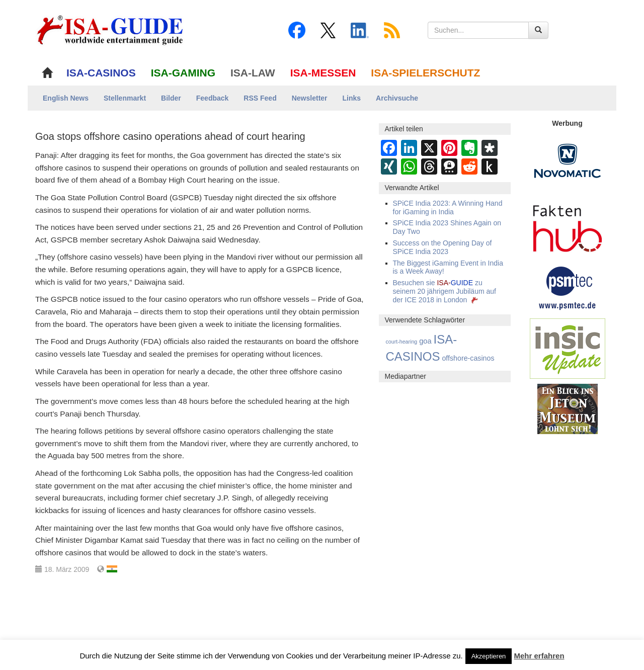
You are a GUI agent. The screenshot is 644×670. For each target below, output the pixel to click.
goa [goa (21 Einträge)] (425, 341)
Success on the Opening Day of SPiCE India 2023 (442, 247)
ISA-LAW (253, 73)
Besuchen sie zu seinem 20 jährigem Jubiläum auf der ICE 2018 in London (445, 291)
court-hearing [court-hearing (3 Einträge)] (402, 342)
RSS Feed (260, 98)
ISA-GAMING (183, 73)
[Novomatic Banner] (568, 160)
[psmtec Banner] (568, 287)
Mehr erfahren (539, 656)
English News (66, 98)
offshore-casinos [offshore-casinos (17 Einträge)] (468, 358)
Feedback (213, 98)
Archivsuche (397, 98)
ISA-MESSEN (323, 73)
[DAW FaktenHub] (568, 226)
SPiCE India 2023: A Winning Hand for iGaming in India (448, 207)
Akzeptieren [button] (489, 656)
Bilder (171, 98)
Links (352, 98)
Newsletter (310, 98)
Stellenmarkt (125, 98)
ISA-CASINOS (101, 73)
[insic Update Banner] (568, 348)
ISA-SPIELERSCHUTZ (425, 73)
